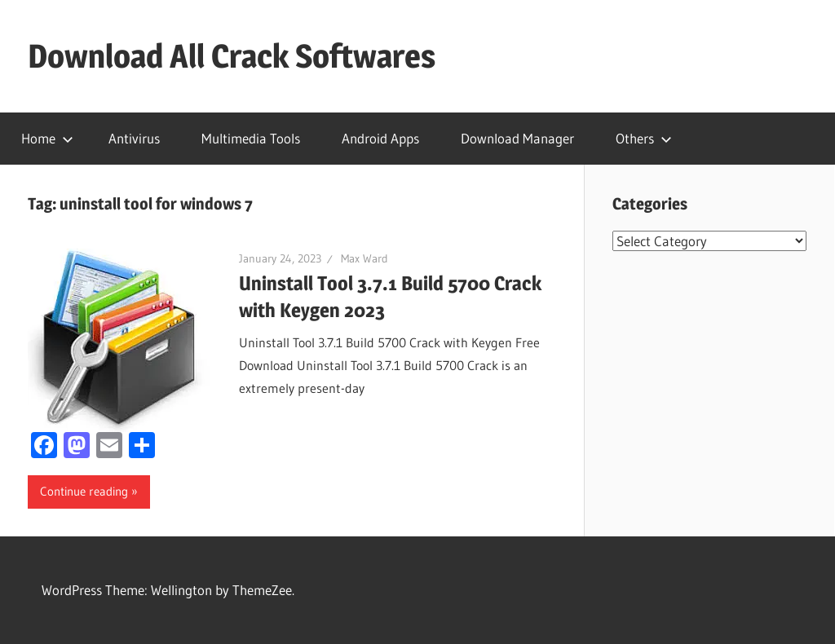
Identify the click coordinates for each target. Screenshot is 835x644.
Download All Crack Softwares (232, 56)
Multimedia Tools (251, 138)
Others (644, 138)
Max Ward (364, 258)
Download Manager (517, 138)
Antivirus (134, 138)
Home (47, 138)
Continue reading (84, 491)
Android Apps (380, 138)
